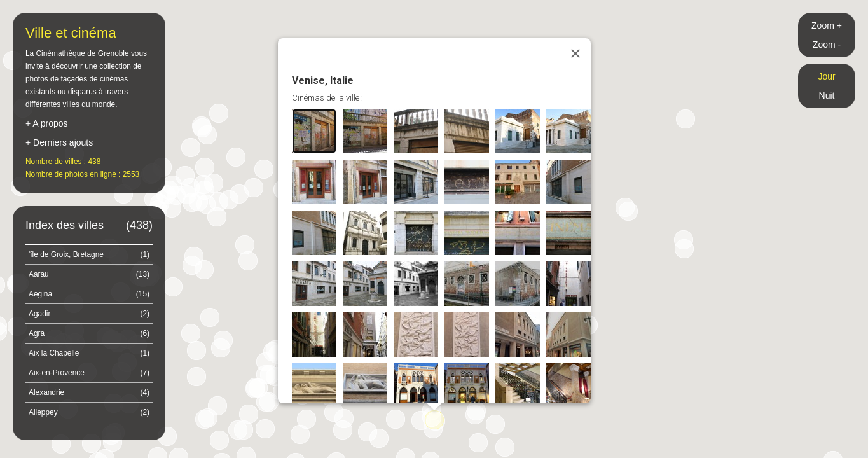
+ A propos (47, 123)
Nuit (827, 95)
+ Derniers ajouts (59, 142)
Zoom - (827, 45)
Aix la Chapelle (89, 353)
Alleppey (89, 412)
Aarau (89, 274)
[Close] (575, 53)
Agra (89, 333)
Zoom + (827, 25)
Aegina (89, 294)
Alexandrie (89, 392)
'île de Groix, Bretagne (89, 254)
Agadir (89, 314)
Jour (826, 76)
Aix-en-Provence (89, 373)
